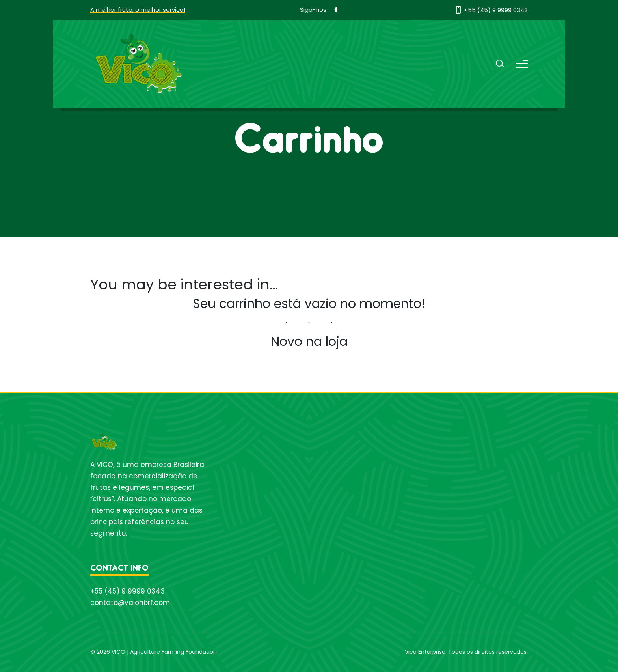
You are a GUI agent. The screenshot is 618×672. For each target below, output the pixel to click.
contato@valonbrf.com (130, 603)
